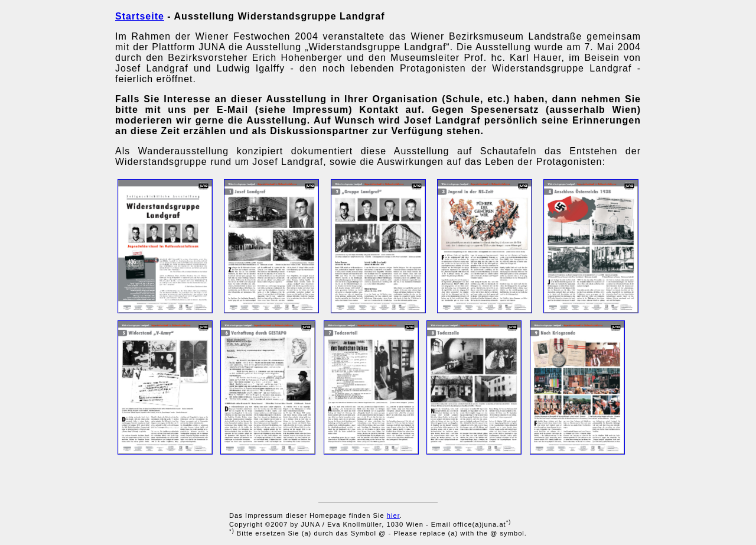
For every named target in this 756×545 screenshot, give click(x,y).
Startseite (140, 16)
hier (393, 515)
